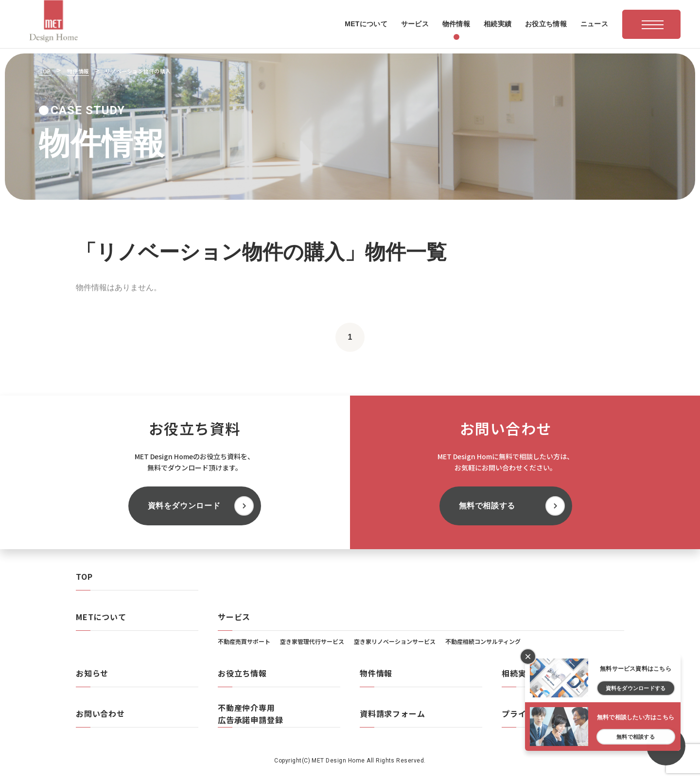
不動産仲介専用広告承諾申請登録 (250, 714)
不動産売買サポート (244, 641)
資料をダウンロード (184, 506)
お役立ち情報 (242, 673)
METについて (101, 617)
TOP (84, 576)
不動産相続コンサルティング (483, 641)
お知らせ (92, 673)
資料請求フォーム (392, 713)
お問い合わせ (100, 713)
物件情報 (376, 673)
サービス (234, 617)
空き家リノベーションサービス (395, 641)
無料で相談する (487, 506)
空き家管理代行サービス (312, 641)
